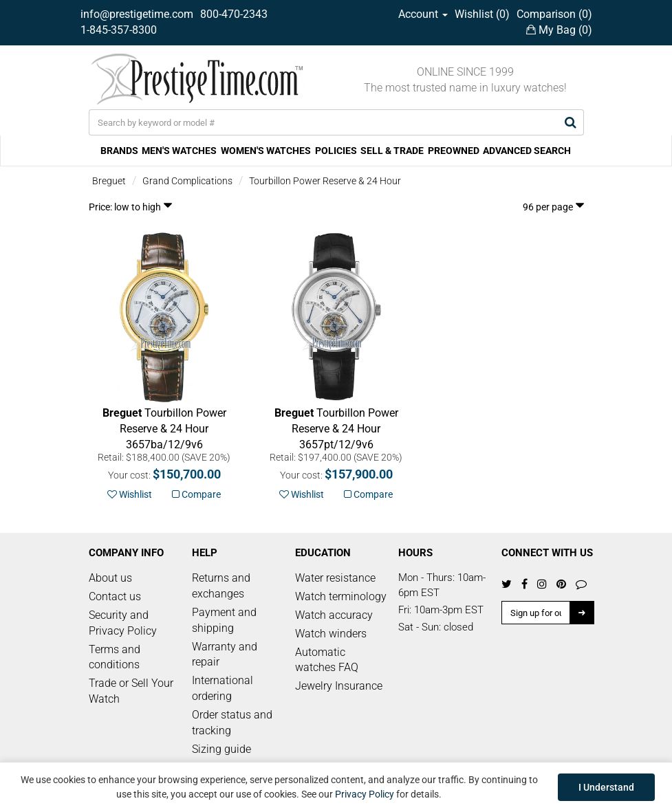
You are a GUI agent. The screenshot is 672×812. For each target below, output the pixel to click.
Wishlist (130, 494)
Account (423, 14)
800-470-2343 (234, 14)
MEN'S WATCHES (179, 151)
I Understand (606, 787)
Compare (196, 494)
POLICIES (336, 151)
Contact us (115, 596)
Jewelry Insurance (339, 686)
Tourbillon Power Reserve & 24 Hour (325, 181)
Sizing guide (221, 749)
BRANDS (119, 151)
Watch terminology (341, 596)
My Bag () (559, 30)
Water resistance (335, 578)
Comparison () (554, 14)
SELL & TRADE (392, 151)
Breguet (109, 181)
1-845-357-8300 (119, 30)
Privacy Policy (365, 794)
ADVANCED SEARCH (527, 151)
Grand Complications (187, 181)
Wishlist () (482, 14)
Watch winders (331, 634)
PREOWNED (454, 151)
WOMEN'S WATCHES (266, 151)
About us (110, 578)
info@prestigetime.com (137, 14)
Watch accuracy (334, 615)
